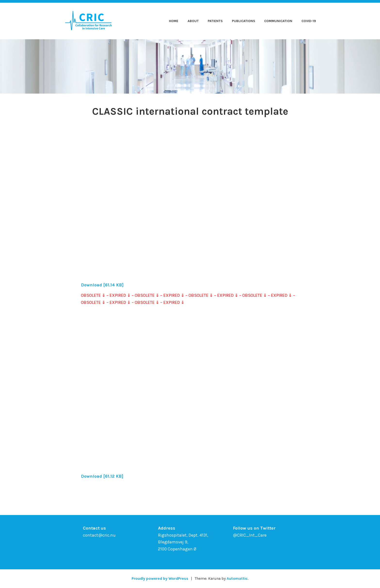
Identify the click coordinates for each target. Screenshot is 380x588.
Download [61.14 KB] (102, 285)
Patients (215, 21)
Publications (244, 21)
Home (174, 21)
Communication (278, 21)
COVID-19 (309, 21)
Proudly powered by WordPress (160, 578)
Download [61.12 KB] (102, 476)
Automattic (237, 578)
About (193, 21)
